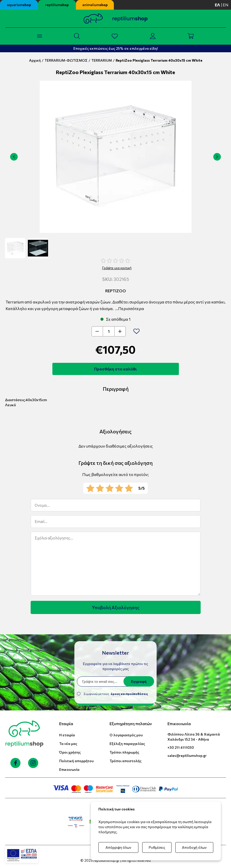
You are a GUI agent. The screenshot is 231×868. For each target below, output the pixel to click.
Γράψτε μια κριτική (117, 268)
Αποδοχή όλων (194, 847)
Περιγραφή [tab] (116, 389)
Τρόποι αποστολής (125, 761)
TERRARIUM (102, 60)
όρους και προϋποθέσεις (129, 694)
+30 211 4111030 (181, 747)
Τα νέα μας (68, 744)
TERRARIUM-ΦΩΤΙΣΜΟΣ (66, 60)
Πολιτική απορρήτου (76, 761)
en (226, 5)
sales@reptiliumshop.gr (187, 755)
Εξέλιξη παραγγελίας (127, 744)
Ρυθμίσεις (157, 847)
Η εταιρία (67, 735)
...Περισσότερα (130, 308)
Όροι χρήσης (70, 752)
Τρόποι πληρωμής (124, 752)
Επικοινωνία (69, 769)
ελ (217, 5)
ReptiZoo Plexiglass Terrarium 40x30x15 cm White (159, 60)
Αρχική (35, 60)
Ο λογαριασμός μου (126, 735)
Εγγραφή (139, 681)
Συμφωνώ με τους (116, 694)
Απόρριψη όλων (118, 847)
